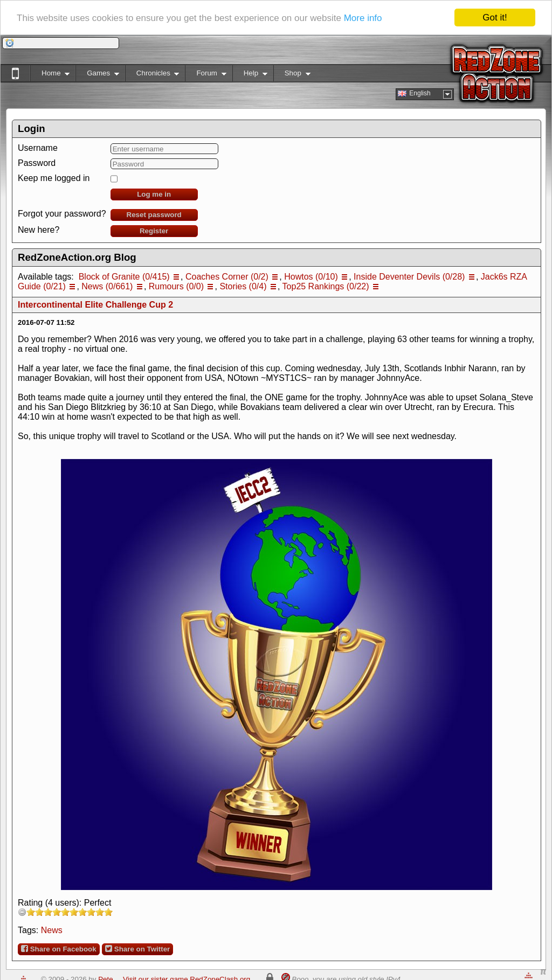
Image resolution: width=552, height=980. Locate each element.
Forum (205, 75)
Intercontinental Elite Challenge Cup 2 (95, 305)
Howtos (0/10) (311, 277)
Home (50, 75)
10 (108, 912)
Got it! (495, 18)
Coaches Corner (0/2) (227, 277)
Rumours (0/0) (176, 286)
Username (38, 148)
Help (250, 75)
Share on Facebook (59, 949)
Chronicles (152, 75)
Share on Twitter (137, 949)
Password (37, 163)
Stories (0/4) (243, 286)
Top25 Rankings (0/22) (326, 286)
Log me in (154, 194)
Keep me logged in (54, 178)
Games (97, 75)
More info (363, 18)
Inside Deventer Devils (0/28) (409, 277)
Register (154, 231)
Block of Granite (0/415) (124, 277)
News (52, 930)
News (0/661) (107, 286)
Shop (292, 75)
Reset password (154, 215)
